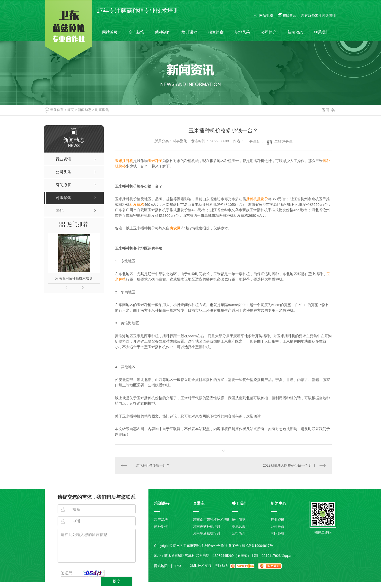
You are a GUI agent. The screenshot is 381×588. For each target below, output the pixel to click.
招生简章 (216, 32)
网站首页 (110, 32)
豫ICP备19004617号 (258, 546)
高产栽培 (136, 32)
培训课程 (189, 32)
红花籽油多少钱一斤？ (153, 465)
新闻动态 (295, 32)
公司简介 (269, 32)
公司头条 (277, 526)
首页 (70, 110)
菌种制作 (163, 32)
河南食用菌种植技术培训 (74, 278)
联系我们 (322, 32)
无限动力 (222, 566)
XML (193, 566)
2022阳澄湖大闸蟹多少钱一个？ (287, 465)
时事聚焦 (102, 110)
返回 (329, 110)
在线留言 (289, 15)
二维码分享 (283, 141)
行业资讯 (277, 520)
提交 (117, 581)
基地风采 (242, 32)
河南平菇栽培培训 (207, 533)
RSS (181, 566)
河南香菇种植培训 (207, 526)
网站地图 (266, 15)
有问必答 (277, 533)
